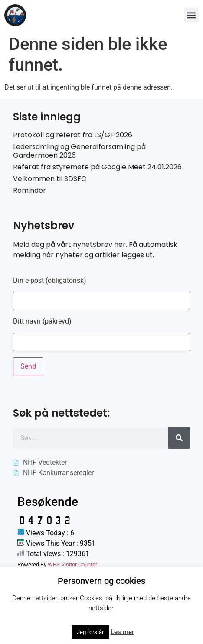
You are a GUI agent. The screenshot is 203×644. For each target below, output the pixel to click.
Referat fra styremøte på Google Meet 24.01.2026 (97, 167)
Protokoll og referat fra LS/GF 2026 (73, 135)
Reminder (29, 190)
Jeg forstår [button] (90, 632)
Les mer (122, 632)
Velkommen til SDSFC (50, 179)
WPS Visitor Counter (72, 565)
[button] (192, 15)
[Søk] (179, 438)
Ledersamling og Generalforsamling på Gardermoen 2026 (79, 151)
